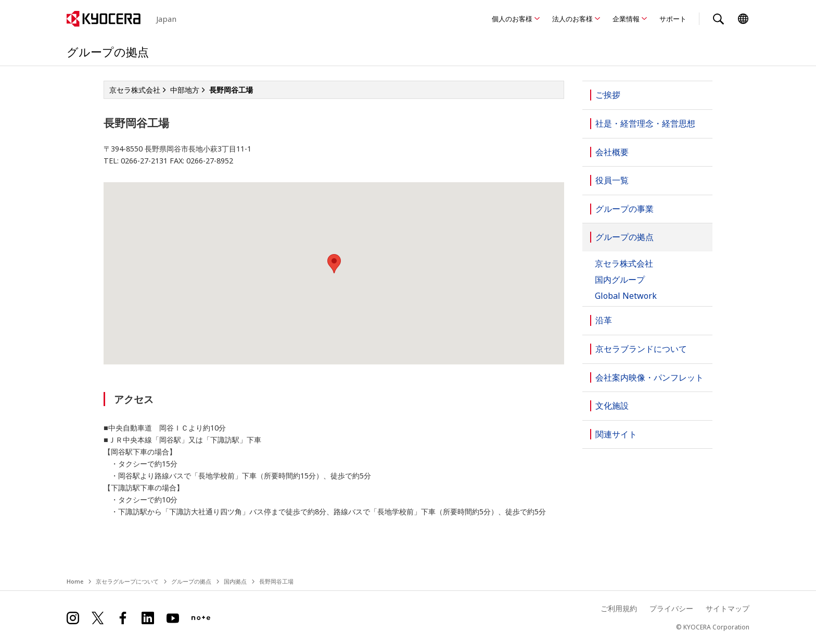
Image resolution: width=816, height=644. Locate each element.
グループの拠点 (191, 581)
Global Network (626, 296)
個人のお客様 (512, 19)
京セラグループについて (127, 581)
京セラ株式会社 (624, 264)
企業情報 (626, 19)
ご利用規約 (619, 608)
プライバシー (671, 608)
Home (75, 581)
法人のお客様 (572, 19)
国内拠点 (235, 581)
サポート (673, 19)
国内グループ (620, 280)
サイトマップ (728, 608)
